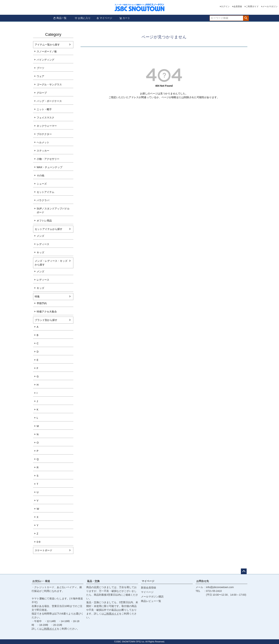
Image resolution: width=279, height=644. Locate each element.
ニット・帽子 (44, 109)
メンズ (40, 236)
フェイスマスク (45, 118)
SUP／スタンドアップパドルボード (53, 210)
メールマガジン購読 (152, 597)
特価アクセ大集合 (47, 312)
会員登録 (238, 6)
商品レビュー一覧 (151, 601)
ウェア (40, 76)
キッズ (40, 252)
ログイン (225, 6)
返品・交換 (93, 581)
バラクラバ (43, 200)
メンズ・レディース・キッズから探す (51, 263)
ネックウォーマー (47, 126)
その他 (40, 175)
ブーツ (40, 68)
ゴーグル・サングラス (49, 85)
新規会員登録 (148, 588)
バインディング (45, 60)
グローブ (42, 93)
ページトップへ (244, 571)
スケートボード (44, 550)
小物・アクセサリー (48, 159)
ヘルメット (43, 142)
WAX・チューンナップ (50, 167)
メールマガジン (270, 6)
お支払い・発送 (41, 581)
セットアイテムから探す (49, 229)
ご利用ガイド (252, 6)
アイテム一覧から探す (47, 45)
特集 (37, 296)
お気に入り (83, 18)
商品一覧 (60, 18)
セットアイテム (45, 192)
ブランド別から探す (46, 320)
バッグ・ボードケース (49, 101)
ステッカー (43, 151)
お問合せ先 (203, 581)
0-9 (38, 542)
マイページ (104, 18)
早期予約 (42, 303)
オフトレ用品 (44, 221)
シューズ (42, 184)
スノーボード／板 (47, 51)
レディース (43, 244)
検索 (246, 18)
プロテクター (44, 134)
